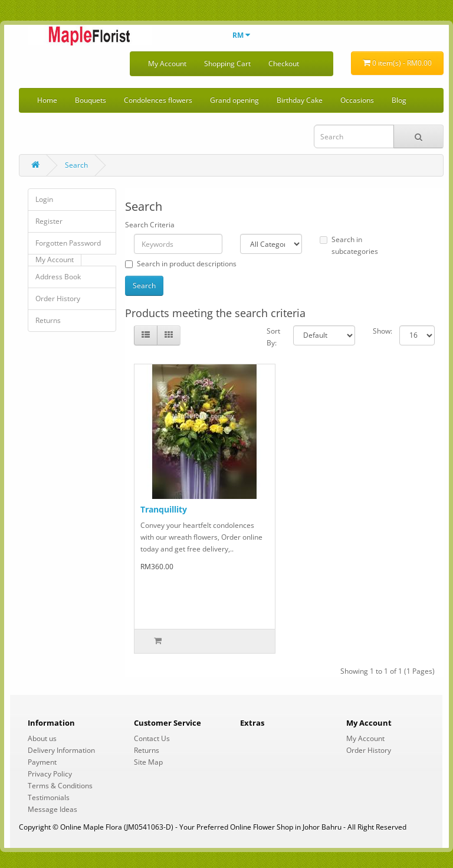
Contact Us (152, 738)
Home (47, 100)
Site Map (148, 762)
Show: (377, 331)
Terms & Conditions (60, 786)
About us (42, 738)
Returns (48, 320)
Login (44, 199)
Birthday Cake (300, 100)
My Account (167, 63)
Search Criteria (150, 225)
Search (76, 165)
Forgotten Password (68, 243)
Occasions (357, 100)
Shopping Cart (227, 63)
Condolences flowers (158, 100)
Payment (42, 762)
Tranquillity (164, 509)
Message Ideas (52, 809)
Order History (58, 298)
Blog (399, 100)
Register (49, 221)
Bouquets (91, 100)
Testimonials (49, 797)
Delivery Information (61, 750)
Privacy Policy (50, 774)
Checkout (284, 63)
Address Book (58, 277)
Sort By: (271, 337)
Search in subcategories (349, 245)
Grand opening (234, 100)
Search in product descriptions (181, 264)
